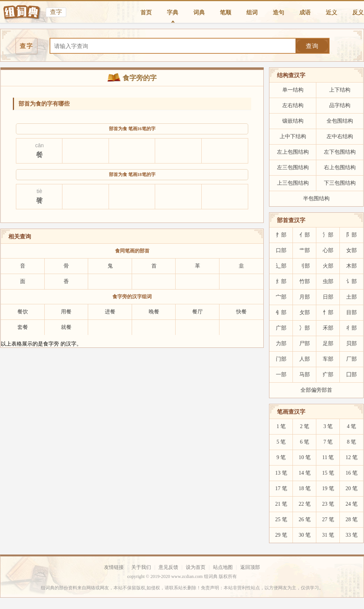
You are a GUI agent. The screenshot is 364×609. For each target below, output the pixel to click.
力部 (281, 343)
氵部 (328, 235)
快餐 (241, 312)
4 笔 (352, 426)
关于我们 (141, 567)
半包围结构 (316, 199)
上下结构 (340, 90)
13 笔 (281, 473)
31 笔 (328, 535)
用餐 (66, 312)
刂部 (305, 266)
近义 (331, 12)
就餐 (66, 327)
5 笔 (281, 442)
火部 (328, 266)
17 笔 (281, 488)
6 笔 (305, 442)
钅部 (281, 312)
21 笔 (281, 504)
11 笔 (328, 457)
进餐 (110, 312)
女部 (352, 250)
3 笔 (328, 426)
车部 (328, 359)
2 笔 (305, 426)
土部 (352, 297)
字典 (173, 12)
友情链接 (114, 567)
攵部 (305, 312)
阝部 (352, 235)
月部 (305, 297)
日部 (328, 297)
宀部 (281, 297)
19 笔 (328, 488)
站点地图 (223, 567)
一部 (281, 375)
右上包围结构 (340, 167)
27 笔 (328, 519)
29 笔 (281, 535)
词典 (199, 12)
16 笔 (352, 473)
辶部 (281, 266)
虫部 (328, 281)
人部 (305, 359)
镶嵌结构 (293, 121)
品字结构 (340, 105)
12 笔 (352, 457)
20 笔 (352, 488)
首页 (146, 12)
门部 (281, 359)
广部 (281, 328)
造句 (278, 12)
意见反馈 (168, 567)
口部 (281, 250)
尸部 (305, 343)
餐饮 (23, 312)
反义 (358, 12)
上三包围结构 (293, 183)
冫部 (305, 328)
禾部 (328, 328)
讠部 (352, 281)
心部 (328, 250)
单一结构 (293, 90)
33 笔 (352, 535)
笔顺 (226, 12)
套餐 (23, 327)
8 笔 (352, 442)
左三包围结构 (293, 167)
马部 (305, 375)
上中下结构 (293, 136)
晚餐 (154, 312)
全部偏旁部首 (316, 390)
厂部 (352, 359)
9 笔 (281, 457)
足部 (328, 343)
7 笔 (328, 442)
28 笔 (352, 519)
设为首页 (196, 567)
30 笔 (305, 535)
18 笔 (305, 488)
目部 (352, 312)
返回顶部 (250, 567)
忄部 (328, 312)
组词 (252, 12)
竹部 (305, 281)
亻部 (305, 235)
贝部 (352, 343)
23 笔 (328, 504)
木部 (352, 266)
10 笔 (305, 457)
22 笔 (305, 504)
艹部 (305, 250)
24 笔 (352, 504)
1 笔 (281, 426)
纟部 (281, 281)
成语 (305, 12)
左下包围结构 (340, 152)
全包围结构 (340, 121)
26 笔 (305, 519)
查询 (312, 46)
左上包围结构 (293, 152)
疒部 (328, 375)
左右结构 (293, 105)
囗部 (352, 375)
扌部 (281, 235)
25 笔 (281, 519)
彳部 (352, 328)
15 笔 (328, 473)
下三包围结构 (340, 183)
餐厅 (198, 312)
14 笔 (305, 473)
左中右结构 (340, 136)
